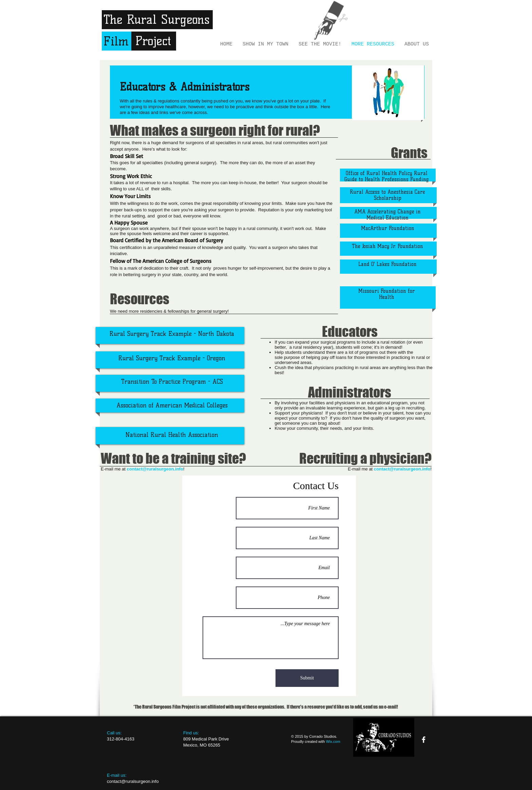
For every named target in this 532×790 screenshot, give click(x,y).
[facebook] (424, 740)
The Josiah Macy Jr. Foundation (387, 246)
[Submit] (307, 678)
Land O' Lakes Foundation (387, 264)
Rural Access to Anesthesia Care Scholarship (387, 195)
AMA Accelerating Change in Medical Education (387, 215)
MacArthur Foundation (388, 228)
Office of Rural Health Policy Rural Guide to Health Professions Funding (387, 176)
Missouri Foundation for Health (387, 294)
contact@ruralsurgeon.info (402, 469)
